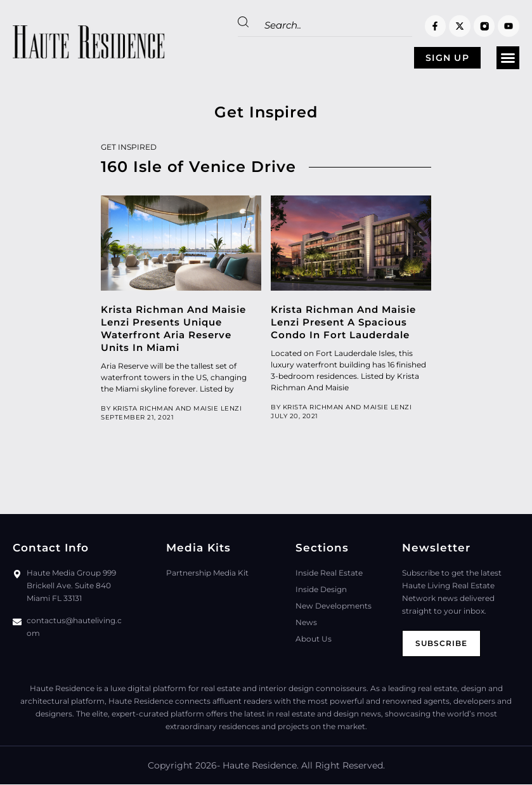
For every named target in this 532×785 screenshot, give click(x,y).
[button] (508, 58)
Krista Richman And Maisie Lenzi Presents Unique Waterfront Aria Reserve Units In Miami (173, 329)
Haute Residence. (261, 766)
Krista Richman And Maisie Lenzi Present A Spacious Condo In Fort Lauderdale (343, 323)
